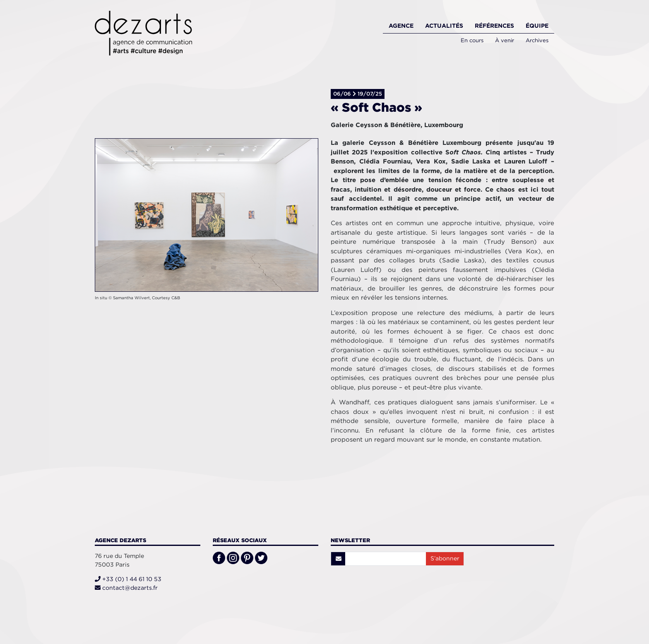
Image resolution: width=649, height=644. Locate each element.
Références (494, 26)
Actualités (444, 26)
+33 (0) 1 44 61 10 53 (128, 579)
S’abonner (445, 558)
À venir (505, 40)
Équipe (537, 26)
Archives (537, 40)
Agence (401, 26)
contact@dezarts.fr (126, 588)
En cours (472, 40)
